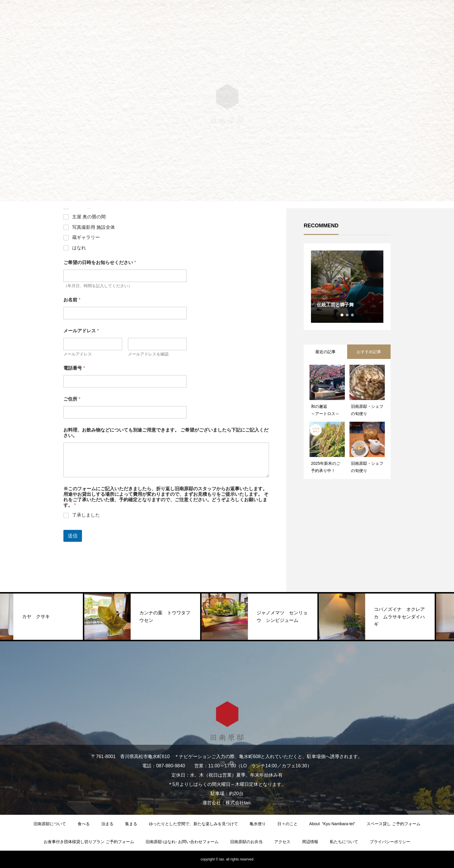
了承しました (86, 515)
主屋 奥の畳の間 (89, 217)
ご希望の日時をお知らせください (100, 262)
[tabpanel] (347, 287)
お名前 (72, 300)
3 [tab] (353, 315)
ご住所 (72, 399)
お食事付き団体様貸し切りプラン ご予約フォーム (89, 842)
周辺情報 (310, 842)
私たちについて (344, 842)
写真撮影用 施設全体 (94, 227)
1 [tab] (342, 315)
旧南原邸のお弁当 (246, 842)
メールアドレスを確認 (148, 354)
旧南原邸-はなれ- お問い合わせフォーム (182, 842)
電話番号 (74, 368)
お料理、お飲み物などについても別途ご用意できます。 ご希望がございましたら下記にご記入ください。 (166, 433)
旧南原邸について (50, 824)
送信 (73, 536)
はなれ (79, 248)
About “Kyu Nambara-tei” (332, 824)
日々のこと (288, 824)
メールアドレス (78, 354)
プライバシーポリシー (390, 842)
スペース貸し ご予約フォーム (393, 824)
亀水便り (258, 824)
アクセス (282, 842)
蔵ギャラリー (86, 237)
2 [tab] (347, 315)
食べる (84, 824)
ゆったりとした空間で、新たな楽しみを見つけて (193, 824)
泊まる (107, 824)
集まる (131, 824)
